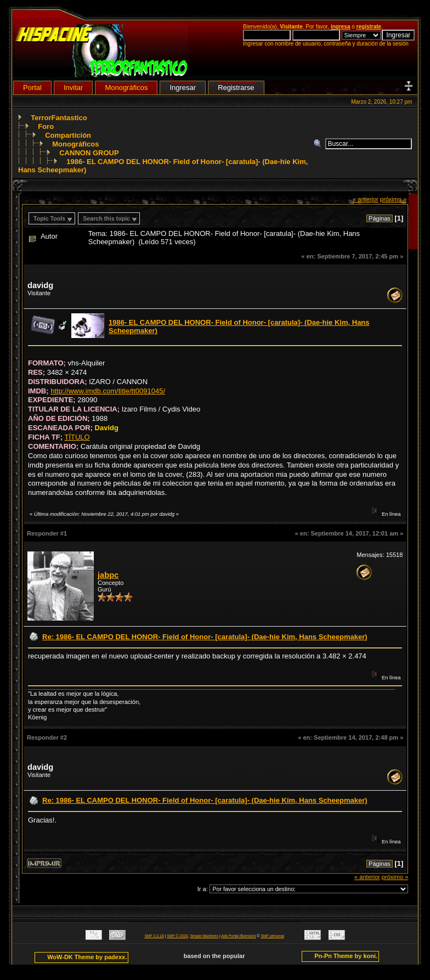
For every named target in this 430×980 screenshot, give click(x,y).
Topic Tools (49, 218)
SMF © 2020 (177, 936)
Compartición (68, 135)
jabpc (108, 575)
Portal (32, 88)
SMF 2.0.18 (154, 936)
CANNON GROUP (89, 153)
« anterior (366, 199)
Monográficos (75, 144)
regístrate (369, 27)
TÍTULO (77, 437)
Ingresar (183, 88)
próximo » (394, 199)
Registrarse (236, 88)
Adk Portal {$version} (238, 936)
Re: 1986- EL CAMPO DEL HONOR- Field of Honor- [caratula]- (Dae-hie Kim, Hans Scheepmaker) (205, 637)
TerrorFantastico (59, 118)
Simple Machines (204, 936)
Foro (46, 126)
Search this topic (106, 218)
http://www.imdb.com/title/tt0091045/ (108, 391)
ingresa (341, 27)
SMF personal (273, 936)
